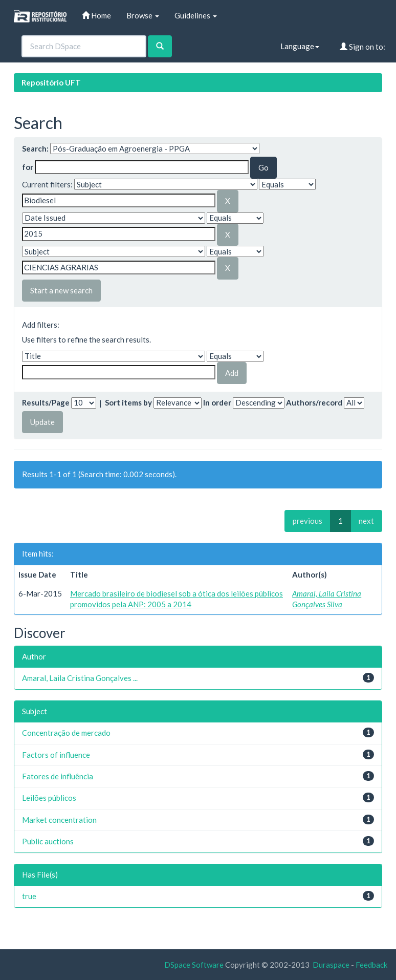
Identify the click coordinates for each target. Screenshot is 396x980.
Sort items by (128, 402)
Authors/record (314, 402)
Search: (35, 148)
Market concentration (59, 820)
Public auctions (48, 841)
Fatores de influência (58, 776)
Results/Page (46, 402)
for (28, 167)
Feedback (371, 965)
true (29, 896)
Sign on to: (362, 47)
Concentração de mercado (66, 733)
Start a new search (61, 290)
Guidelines (196, 15)
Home (96, 15)
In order (217, 402)
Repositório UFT (51, 82)
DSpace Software (194, 965)
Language (300, 46)
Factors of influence (56, 755)
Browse (143, 15)
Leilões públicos (49, 798)
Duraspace (331, 965)
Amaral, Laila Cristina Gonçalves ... (80, 678)
